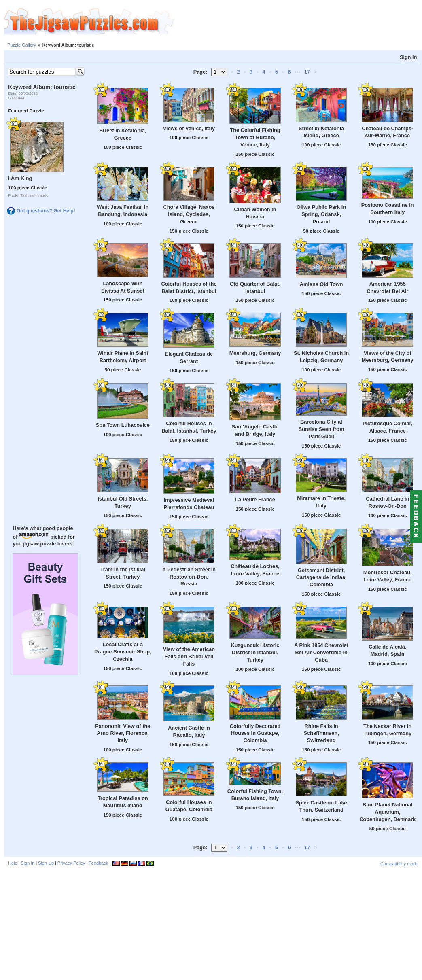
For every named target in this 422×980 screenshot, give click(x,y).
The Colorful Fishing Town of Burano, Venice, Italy (255, 137)
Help (13, 863)
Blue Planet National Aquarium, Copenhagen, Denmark (387, 812)
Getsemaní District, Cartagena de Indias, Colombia (321, 578)
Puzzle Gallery (22, 45)
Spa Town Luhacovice (123, 425)
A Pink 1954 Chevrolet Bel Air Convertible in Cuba (321, 652)
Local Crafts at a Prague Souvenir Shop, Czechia (123, 652)
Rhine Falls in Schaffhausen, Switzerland (321, 733)
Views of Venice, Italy (189, 128)
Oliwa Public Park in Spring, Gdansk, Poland (321, 214)
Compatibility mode (399, 864)
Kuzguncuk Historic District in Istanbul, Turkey (255, 652)
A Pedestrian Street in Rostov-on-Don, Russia (189, 577)
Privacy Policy (71, 863)
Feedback (98, 863)
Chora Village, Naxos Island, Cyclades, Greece (189, 214)
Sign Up (46, 863)
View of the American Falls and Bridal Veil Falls (189, 657)
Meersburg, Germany (255, 353)
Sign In (408, 57)
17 (307, 72)
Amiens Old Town (321, 284)
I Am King (20, 178)
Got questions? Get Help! (46, 211)
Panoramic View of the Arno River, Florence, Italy (123, 733)
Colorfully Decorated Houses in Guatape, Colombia (255, 733)
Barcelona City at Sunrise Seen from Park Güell (321, 429)
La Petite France (255, 500)
